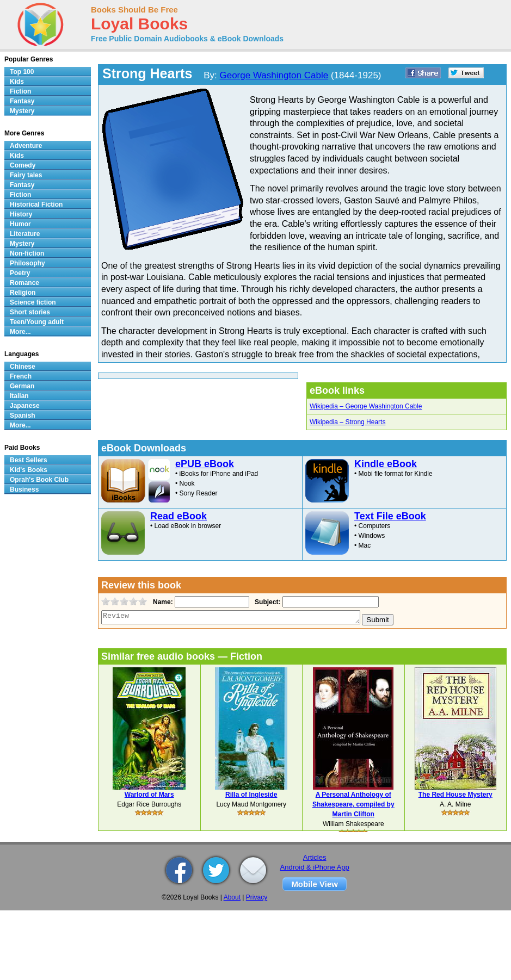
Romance (24, 283)
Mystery (22, 111)
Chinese (23, 367)
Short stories (30, 312)
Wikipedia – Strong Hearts (347, 422)
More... (20, 332)
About (232, 897)
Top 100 (22, 72)
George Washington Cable (274, 75)
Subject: (266, 602)
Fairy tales (26, 175)
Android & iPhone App (315, 867)
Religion (23, 293)
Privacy (257, 897)
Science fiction (33, 302)
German (22, 386)
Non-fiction (27, 253)
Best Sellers (29, 460)
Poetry (20, 273)
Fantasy (22, 101)
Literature (25, 234)
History (21, 214)
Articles (315, 857)
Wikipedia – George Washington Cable (366, 406)
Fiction (20, 91)
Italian (19, 396)
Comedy (23, 165)
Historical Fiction (36, 204)
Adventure (26, 146)
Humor (20, 224)
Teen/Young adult (37, 322)
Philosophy (27, 263)
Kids (17, 82)
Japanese (25, 406)
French (21, 376)
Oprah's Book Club (39, 480)
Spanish (23, 415)
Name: (162, 602)
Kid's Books (29, 470)
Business (24, 489)
